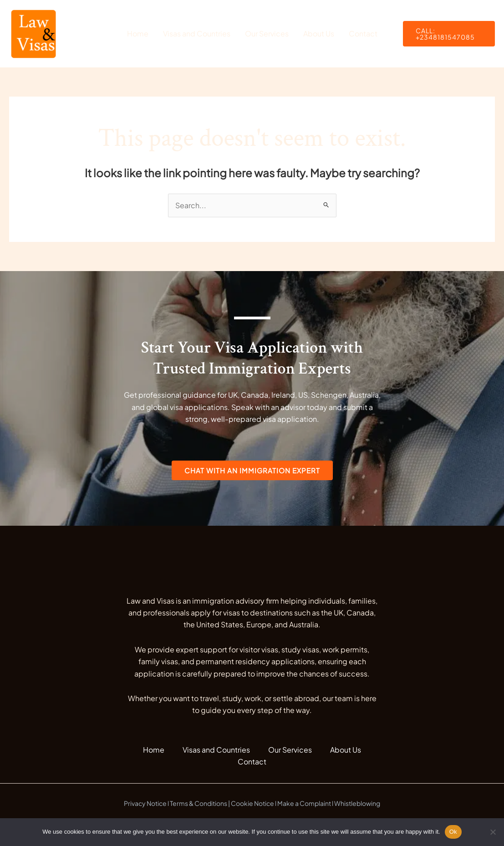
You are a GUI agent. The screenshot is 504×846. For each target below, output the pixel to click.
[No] (493, 832)
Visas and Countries (197, 33)
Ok (453, 832)
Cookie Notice (252, 803)
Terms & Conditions (199, 803)
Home (138, 33)
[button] (449, 34)
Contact (363, 33)
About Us (319, 33)
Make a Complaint (304, 803)
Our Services (267, 33)
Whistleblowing (357, 803)
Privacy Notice (145, 803)
